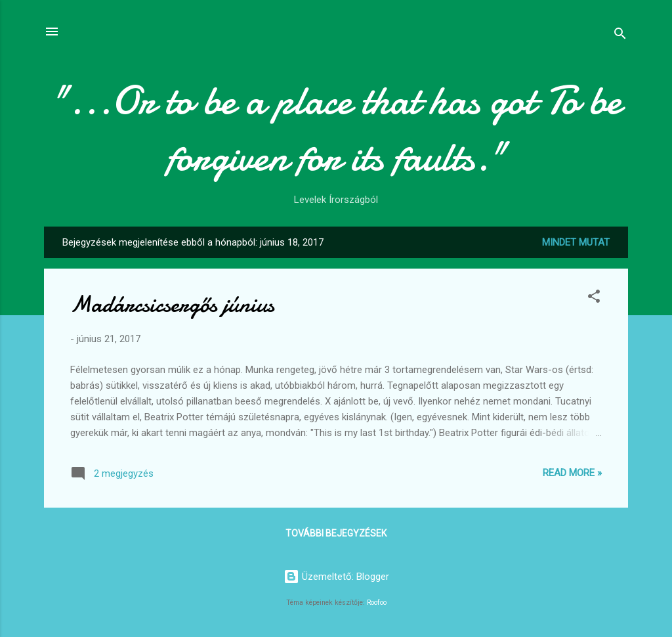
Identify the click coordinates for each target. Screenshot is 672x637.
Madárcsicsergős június (172, 304)
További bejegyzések (336, 533)
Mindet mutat (576, 242)
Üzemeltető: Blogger (336, 577)
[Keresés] (620, 36)
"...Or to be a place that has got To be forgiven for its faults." (336, 129)
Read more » (572, 473)
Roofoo (377, 603)
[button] (594, 298)
